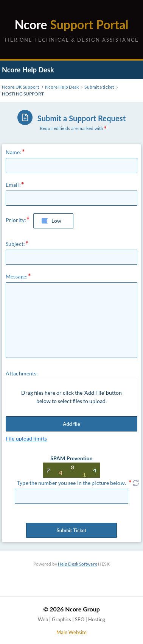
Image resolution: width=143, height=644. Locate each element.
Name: (14, 152)
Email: (13, 185)
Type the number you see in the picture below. (71, 483)
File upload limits (26, 438)
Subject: (15, 244)
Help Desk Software (78, 564)
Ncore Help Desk (28, 70)
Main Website (71, 632)
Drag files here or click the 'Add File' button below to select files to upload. (71, 397)
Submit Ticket (71, 530)
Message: (17, 276)
